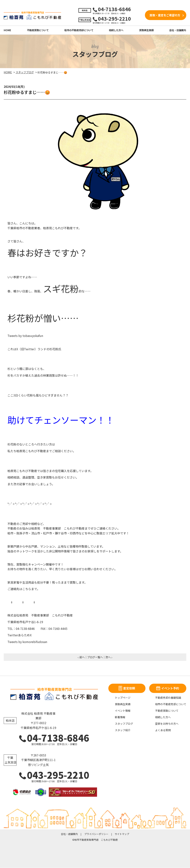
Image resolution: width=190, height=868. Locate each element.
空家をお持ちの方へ (167, 724)
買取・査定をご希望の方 (165, 15)
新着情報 (120, 717)
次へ (108, 657)
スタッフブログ (124, 724)
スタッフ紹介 (123, 730)
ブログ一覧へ (95, 657)
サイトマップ (122, 834)
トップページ (123, 698)
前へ (82, 657)
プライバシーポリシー (96, 834)
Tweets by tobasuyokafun (25, 336)
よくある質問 (163, 730)
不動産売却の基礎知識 (168, 698)
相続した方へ (116, 30)
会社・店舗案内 (178, 30)
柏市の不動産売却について (79, 30)
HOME (7, 30)
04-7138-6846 (54, 738)
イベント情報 (123, 711)
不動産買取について (38, 30)
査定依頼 (127, 688)
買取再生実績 (146, 30)
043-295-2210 (54, 775)
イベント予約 (168, 688)
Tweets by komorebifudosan (27, 642)
